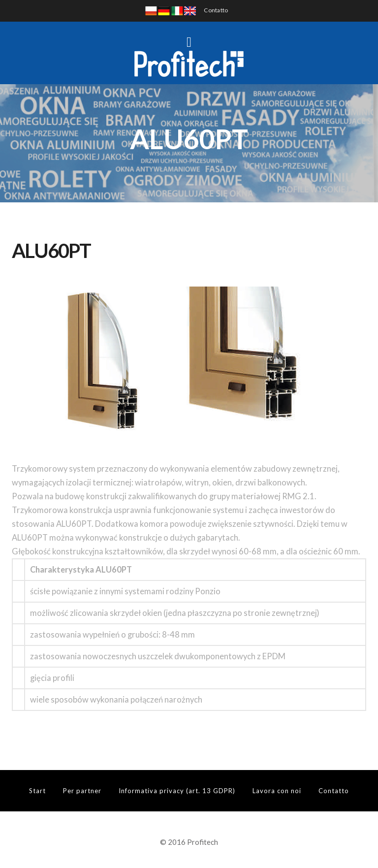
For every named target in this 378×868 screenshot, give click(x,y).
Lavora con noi (277, 791)
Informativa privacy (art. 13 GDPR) (177, 791)
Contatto (216, 10)
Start (37, 791)
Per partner (82, 791)
